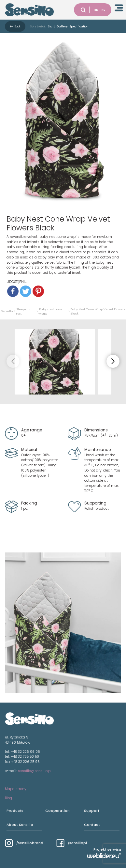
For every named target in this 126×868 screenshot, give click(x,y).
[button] (113, 361)
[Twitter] (26, 291)
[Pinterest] (38, 291)
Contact (92, 825)
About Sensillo (20, 825)
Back (18, 26)
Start (51, 26)
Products (15, 811)
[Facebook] (13, 291)
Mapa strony (16, 789)
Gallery (62, 26)
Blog (8, 798)
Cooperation (57, 811)
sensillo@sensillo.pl (35, 771)
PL (103, 10)
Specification (79, 26)
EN (96, 10)
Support (92, 811)
